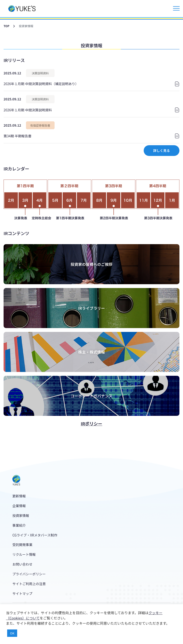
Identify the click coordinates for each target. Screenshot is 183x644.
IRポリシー (91, 423)
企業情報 (19, 506)
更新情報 (19, 496)
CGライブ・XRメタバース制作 (35, 535)
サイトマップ (22, 593)
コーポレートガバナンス (91, 396)
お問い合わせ (22, 564)
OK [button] (12, 633)
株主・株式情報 (91, 352)
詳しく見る (162, 150)
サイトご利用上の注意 (29, 584)
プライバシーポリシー (29, 574)
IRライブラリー (91, 308)
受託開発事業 (22, 545)
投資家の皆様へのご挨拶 (91, 264)
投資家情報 (21, 515)
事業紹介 (19, 525)
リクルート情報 (24, 554)
